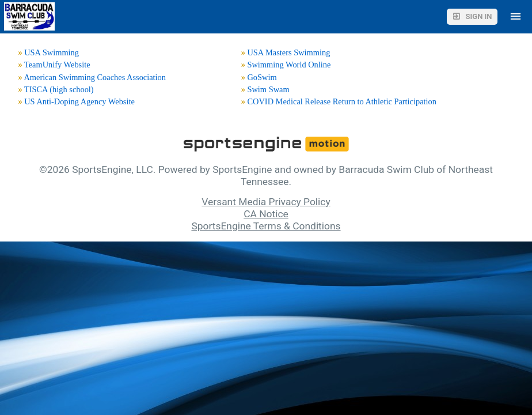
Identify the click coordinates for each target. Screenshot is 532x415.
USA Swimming (52, 52)
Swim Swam (268, 89)
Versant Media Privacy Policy (266, 202)
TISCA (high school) (59, 89)
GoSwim (262, 77)
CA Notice (266, 214)
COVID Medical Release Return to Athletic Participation (342, 101)
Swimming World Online (289, 65)
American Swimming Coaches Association (95, 77)
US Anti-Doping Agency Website (79, 101)
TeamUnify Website (57, 65)
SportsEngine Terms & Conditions (266, 226)
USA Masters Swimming (288, 52)
